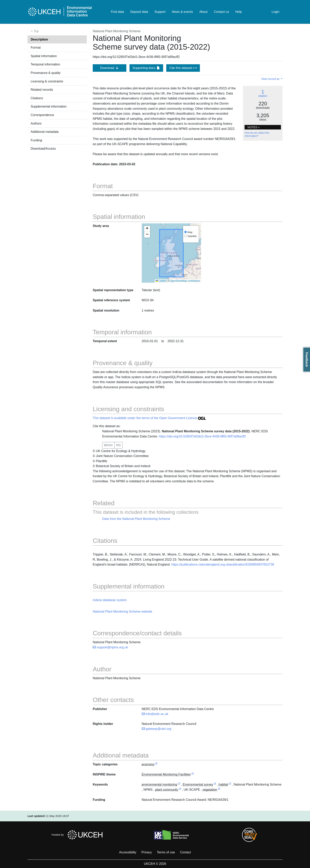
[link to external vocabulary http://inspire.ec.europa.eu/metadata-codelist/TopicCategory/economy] (156, 765)
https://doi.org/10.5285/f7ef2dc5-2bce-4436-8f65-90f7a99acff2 (202, 436)
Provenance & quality (46, 73)
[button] (147, 229)
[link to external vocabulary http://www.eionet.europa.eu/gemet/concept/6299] (180, 790)
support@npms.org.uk (110, 647)
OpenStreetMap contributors (185, 281)
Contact (185, 852)
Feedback (307, 360)
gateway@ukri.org (157, 729)
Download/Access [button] (43, 149)
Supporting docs (146, 68)
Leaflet (161, 281)
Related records (42, 90)
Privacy (146, 852)
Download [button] (110, 68)
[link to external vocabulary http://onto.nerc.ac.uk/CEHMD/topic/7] (215, 785)
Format (36, 48)
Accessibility (128, 852)
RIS (118, 445)
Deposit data (139, 12)
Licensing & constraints (47, 81)
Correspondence (42, 115)
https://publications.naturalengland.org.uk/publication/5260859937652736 (223, 564)
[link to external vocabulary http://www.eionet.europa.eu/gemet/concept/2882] (179, 785)
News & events (182, 12)
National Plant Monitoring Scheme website (122, 612)
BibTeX (108, 445)
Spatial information (44, 56)
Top (35, 31)
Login (276, 12)
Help (239, 12)
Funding (36, 140)
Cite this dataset (183, 68)
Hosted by (78, 835)
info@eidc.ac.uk (155, 714)
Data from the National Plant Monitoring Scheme (136, 519)
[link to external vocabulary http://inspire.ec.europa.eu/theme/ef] (193, 775)
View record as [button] (271, 79)
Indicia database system (110, 600)
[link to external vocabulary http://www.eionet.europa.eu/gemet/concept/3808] (230, 785)
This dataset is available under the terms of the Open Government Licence (149, 418)
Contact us (221, 12)
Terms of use (166, 852)
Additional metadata (45, 132)
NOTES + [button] (254, 127)
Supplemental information (49, 106)
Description (39, 39)
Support (160, 12)
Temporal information (45, 64)
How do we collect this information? (257, 134)
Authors (36, 123)
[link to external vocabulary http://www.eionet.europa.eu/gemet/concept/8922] (219, 790)
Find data (118, 12)
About (203, 12)
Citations (37, 98)
